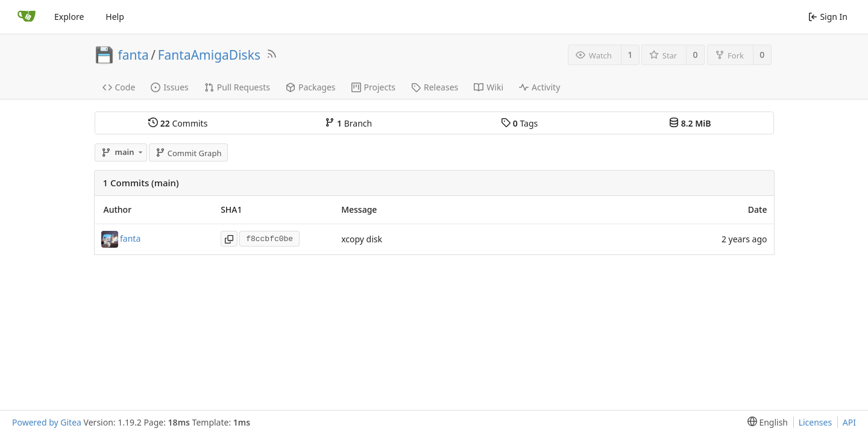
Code (119, 87)
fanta (134, 55)
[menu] (765, 422)
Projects (373, 87)
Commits (178, 123)
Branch (348, 123)
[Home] (27, 17)
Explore (69, 17)
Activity (539, 87)
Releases (435, 87)
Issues (169, 87)
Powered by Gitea (47, 422)
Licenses (816, 422)
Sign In (828, 17)
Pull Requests (237, 87)
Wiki (489, 87)
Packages (311, 87)
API (849, 422)
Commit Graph (188, 153)
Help (115, 17)
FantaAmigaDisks (209, 55)
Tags (519, 123)
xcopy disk (362, 239)
